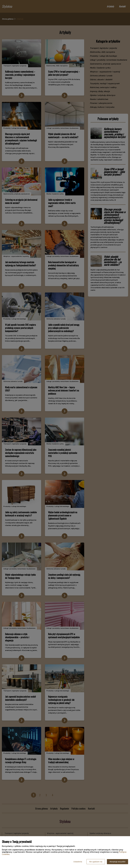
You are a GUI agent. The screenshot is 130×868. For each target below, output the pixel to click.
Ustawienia (78, 862)
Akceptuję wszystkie (117, 862)
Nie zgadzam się (96, 862)
